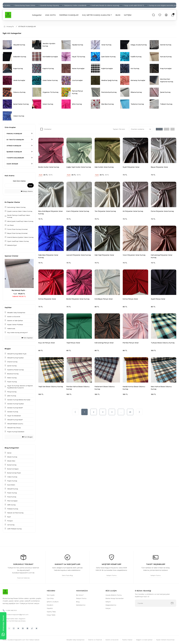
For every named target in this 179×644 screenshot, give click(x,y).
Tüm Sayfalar (27, 338)
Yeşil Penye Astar (73, 343)
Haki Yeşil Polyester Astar (104, 255)
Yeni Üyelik (51, 595)
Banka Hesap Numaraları (115, 598)
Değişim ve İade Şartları (144, 640)
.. (121, 412)
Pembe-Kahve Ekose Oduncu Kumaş (78, 388)
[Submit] (172, 603)
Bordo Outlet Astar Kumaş (49, 167)
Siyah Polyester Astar (131, 167)
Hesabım (50, 605)
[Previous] (5, 279)
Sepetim (50, 608)
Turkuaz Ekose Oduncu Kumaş (163, 343)
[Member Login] (166, 15)
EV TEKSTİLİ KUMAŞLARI (15, 140)
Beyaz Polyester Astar (159, 167)
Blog (78, 602)
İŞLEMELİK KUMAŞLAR (14, 152)
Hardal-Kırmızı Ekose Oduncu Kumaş (134, 388)
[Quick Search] (15, 185)
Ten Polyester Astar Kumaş (105, 211)
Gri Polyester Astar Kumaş (133, 211)
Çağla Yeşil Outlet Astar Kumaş (79, 167)
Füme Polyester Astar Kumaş (162, 211)
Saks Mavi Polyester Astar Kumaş (48, 256)
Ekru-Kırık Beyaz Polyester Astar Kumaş (51, 212)
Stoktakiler (48, 129)
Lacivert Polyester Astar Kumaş (79, 255)
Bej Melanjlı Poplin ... (19, 290)
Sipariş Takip (51, 612)
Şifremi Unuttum (53, 602)
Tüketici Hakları (127, 640)
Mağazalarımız (111, 605)
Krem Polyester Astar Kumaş (78, 211)
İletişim (108, 602)
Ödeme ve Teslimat (95, 640)
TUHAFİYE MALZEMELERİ (15, 158)
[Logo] (8, 15)
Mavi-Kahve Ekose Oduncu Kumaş (161, 388)
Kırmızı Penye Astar (130, 299)
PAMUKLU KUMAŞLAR (14, 133)
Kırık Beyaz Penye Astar (104, 299)
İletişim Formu (81, 598)
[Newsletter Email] (156, 603)
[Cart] (173, 15)
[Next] (33, 279)
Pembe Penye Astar (131, 343)
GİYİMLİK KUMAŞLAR (27, 26)
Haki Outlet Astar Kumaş (104, 167)
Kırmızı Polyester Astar (47, 299)
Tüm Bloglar (27, 437)
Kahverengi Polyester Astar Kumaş (162, 256)
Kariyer (108, 608)
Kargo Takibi (51, 615)
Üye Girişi (50, 598)
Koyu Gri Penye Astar (47, 343)
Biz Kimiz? (80, 595)
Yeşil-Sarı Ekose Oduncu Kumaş (51, 386)
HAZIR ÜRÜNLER (12, 164)
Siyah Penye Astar (158, 299)
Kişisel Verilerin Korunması (165, 640)
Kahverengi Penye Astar (104, 343)
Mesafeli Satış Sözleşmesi (75, 640)
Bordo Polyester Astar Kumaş (78, 299)
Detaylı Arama (27, 191)
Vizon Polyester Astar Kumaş (134, 255)
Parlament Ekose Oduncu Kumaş (105, 388)
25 (130, 412)
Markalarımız (81, 605)
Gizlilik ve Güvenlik (112, 640)
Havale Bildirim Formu (114, 595)
